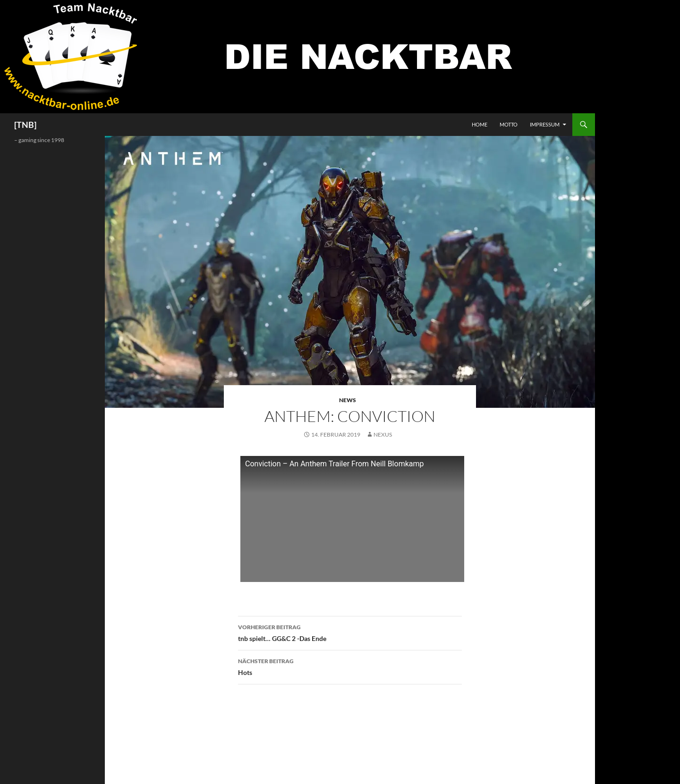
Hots (350, 666)
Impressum (545, 124)
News (348, 400)
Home (480, 124)
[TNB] (25, 125)
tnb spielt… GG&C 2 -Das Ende (350, 632)
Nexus (383, 434)
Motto (509, 124)
